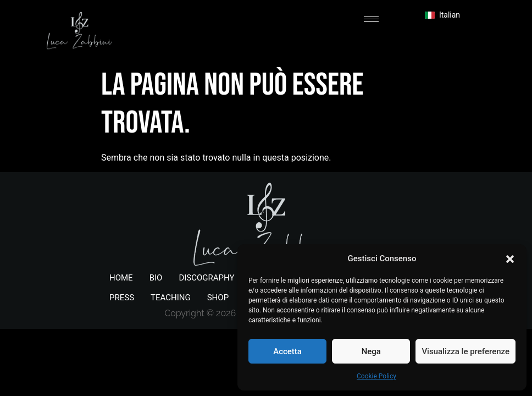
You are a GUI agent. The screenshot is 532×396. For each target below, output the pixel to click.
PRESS (122, 298)
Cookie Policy (376, 376)
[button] (510, 258)
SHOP (218, 298)
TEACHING (171, 298)
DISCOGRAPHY (206, 278)
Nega (371, 351)
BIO (156, 278)
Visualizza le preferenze (465, 351)
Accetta (287, 351)
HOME (121, 278)
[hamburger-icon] (371, 19)
